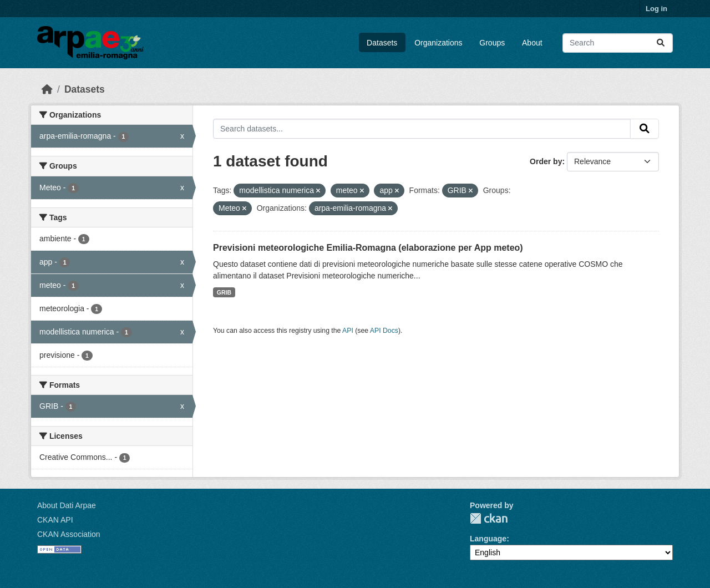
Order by (546, 161)
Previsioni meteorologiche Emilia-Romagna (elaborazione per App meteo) (368, 248)
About (532, 43)
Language (488, 539)
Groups (492, 43)
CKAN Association (69, 534)
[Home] (47, 89)
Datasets (382, 43)
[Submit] (661, 43)
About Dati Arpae (67, 505)
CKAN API (55, 520)
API (348, 331)
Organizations (438, 43)
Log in (656, 9)
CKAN (489, 518)
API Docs (384, 331)
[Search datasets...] (618, 43)
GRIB (224, 292)
